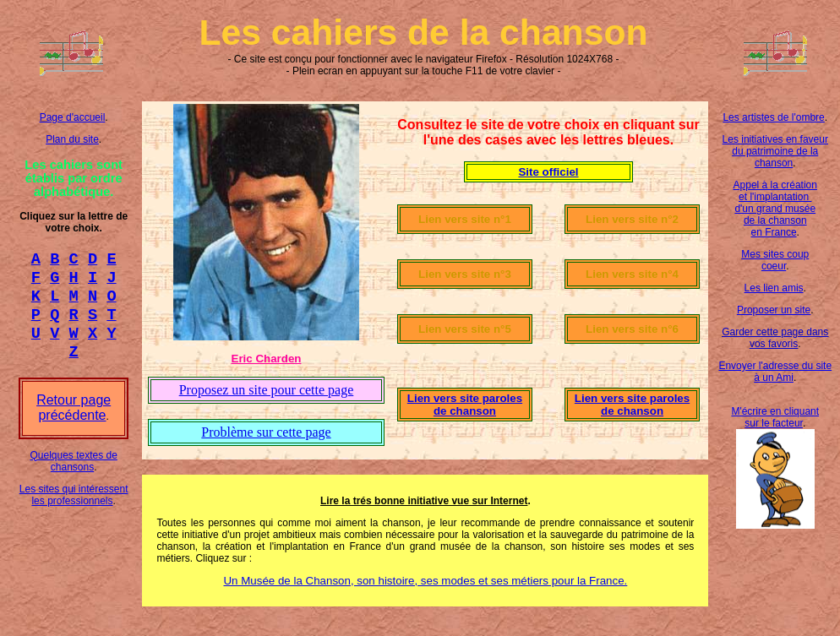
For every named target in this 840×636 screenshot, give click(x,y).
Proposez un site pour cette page (267, 390)
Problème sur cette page (266, 432)
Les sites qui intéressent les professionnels (74, 510)
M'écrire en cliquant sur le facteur (775, 417)
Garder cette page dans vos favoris (775, 338)
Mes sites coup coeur (775, 260)
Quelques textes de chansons (73, 476)
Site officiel (548, 172)
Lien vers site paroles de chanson (465, 405)
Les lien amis (774, 288)
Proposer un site (774, 310)
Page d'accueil (73, 117)
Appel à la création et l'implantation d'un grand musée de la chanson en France (775, 209)
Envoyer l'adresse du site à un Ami (775, 372)
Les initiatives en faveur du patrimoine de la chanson (775, 151)
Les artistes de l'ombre (773, 117)
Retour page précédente (74, 423)
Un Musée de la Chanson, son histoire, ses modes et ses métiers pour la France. (425, 581)
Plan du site (72, 139)
